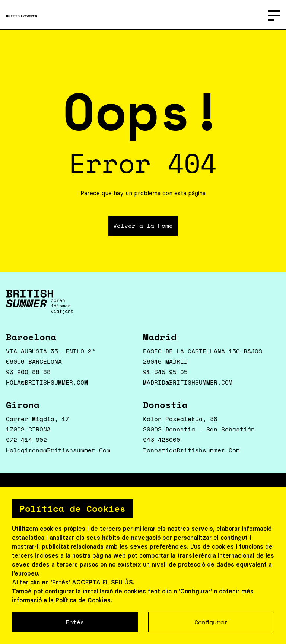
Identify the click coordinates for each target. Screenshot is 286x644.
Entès (75, 622)
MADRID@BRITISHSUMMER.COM (188, 382)
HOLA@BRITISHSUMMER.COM (47, 382)
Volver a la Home (143, 226)
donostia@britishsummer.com (191, 450)
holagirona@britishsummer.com (58, 450)
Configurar (211, 622)
